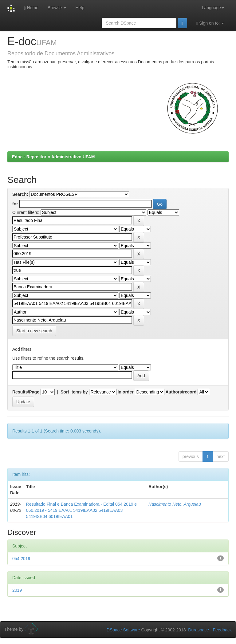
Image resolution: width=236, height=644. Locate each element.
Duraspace (199, 630)
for (15, 204)
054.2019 (21, 559)
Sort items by (74, 392)
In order (126, 392)
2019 (17, 590)
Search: (20, 194)
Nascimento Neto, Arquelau (175, 504)
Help (80, 8)
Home (31, 8)
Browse (57, 8)
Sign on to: (210, 23)
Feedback (222, 630)
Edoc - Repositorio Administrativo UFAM (53, 157)
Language (213, 8)
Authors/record (181, 392)
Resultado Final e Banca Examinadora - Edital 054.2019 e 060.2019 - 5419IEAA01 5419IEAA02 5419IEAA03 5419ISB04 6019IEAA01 (81, 510)
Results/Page (26, 392)
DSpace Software (123, 630)
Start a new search (34, 331)
